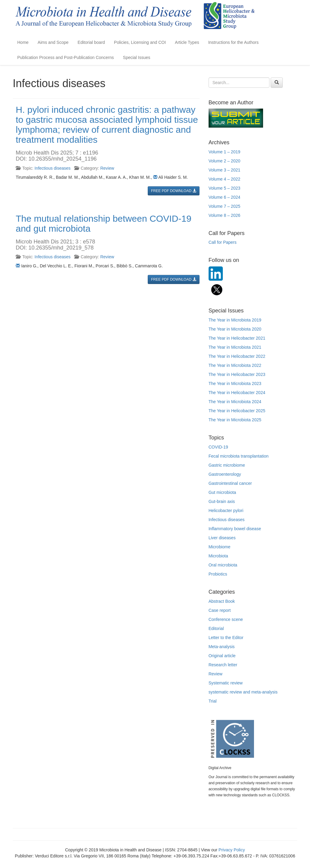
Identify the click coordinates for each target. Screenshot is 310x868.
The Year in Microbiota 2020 (235, 329)
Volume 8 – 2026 (224, 215)
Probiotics (218, 574)
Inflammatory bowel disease (235, 529)
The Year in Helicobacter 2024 (237, 393)
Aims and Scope (53, 42)
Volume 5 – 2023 (224, 188)
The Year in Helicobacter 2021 (237, 338)
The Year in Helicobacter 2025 (237, 411)
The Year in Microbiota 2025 (235, 420)
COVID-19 (218, 447)
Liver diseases (222, 538)
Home (23, 42)
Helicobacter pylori (226, 511)
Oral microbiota (223, 565)
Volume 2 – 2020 (224, 161)
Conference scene (226, 619)
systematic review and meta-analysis (243, 692)
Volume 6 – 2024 (224, 197)
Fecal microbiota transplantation (239, 456)
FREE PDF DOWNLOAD (174, 191)
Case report (220, 610)
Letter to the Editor (226, 638)
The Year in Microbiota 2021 (235, 347)
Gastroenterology (225, 474)
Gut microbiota (222, 492)
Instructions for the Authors (234, 42)
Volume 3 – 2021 (224, 170)
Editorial (216, 628)
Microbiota (218, 556)
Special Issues (137, 57)
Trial (213, 701)
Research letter (223, 665)
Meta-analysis (222, 647)
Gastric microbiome (227, 465)
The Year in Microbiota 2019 (235, 320)
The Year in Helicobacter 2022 (237, 356)
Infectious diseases (53, 168)
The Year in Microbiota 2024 (235, 402)
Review (107, 168)
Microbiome (219, 547)
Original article (222, 656)
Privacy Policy (232, 850)
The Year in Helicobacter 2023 (237, 374)
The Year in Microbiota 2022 (235, 365)
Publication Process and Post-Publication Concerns (66, 57)
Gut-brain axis (222, 501)
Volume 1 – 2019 (224, 152)
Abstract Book (222, 601)
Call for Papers (223, 242)
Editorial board (91, 42)
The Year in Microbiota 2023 (235, 383)
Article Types (187, 42)
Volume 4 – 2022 (224, 179)
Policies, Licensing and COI (140, 42)
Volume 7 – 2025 (224, 206)
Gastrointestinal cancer (230, 483)
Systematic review (226, 683)
